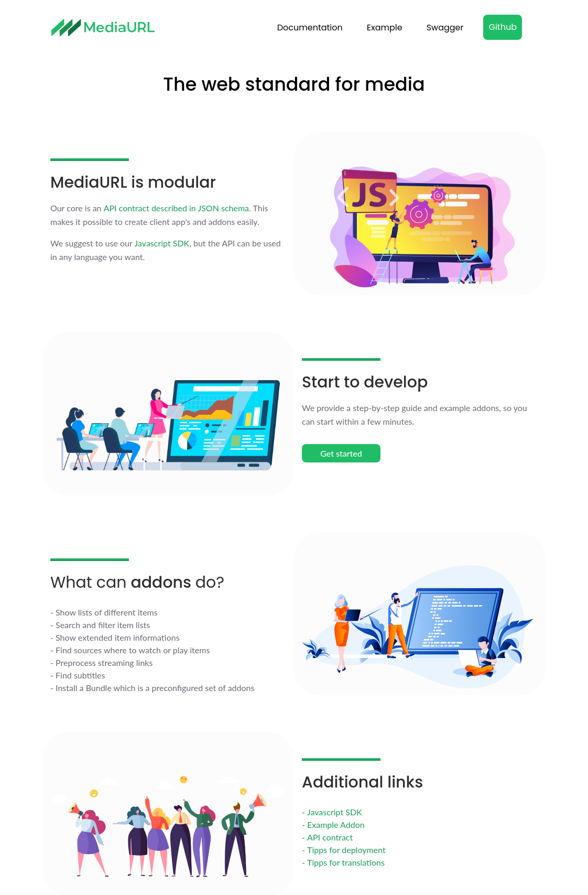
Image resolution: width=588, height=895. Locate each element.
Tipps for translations (346, 862)
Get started (341, 453)
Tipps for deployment (346, 850)
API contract (330, 837)
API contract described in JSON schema (176, 208)
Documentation (310, 28)
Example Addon (336, 824)
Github (503, 27)
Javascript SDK (162, 243)
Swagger (445, 28)
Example (385, 28)
